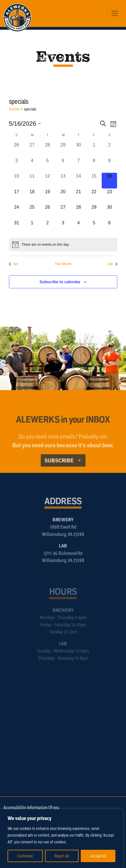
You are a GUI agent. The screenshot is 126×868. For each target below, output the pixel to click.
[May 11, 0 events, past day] (32, 180)
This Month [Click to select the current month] (63, 264)
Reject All (62, 856)
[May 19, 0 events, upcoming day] (47, 196)
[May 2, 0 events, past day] (109, 149)
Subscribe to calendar (60, 282)
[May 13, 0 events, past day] (63, 180)
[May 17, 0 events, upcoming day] (17, 196)
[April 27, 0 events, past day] (32, 149)
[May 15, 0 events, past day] (94, 180)
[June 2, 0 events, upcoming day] (47, 227)
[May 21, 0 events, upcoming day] (78, 196)
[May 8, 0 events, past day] (94, 165)
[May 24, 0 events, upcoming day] (17, 212)
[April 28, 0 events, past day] (47, 149)
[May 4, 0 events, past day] (32, 165)
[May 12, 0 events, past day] (47, 180)
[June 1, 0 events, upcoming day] (32, 227)
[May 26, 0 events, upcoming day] (47, 212)
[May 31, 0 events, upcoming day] (17, 227)
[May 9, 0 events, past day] (109, 165)
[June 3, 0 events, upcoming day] (63, 227)
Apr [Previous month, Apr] (14, 264)
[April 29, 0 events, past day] (63, 149)
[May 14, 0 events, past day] (78, 180)
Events (14, 109)
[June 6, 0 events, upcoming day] (109, 227)
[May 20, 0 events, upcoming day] (63, 196)
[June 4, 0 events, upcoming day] (78, 227)
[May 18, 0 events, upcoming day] (32, 196)
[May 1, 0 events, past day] (94, 149)
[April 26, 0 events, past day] (17, 149)
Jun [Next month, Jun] (112, 264)
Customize (25, 856)
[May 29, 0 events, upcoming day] (94, 212)
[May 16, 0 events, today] (109, 180)
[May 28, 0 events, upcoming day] (78, 212)
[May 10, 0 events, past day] (17, 180)
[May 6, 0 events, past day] (63, 165)
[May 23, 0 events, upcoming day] (109, 196)
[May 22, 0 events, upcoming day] (94, 196)
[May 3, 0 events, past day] (17, 165)
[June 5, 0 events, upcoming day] (94, 227)
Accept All (98, 856)
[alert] (63, 245)
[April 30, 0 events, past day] (78, 149)
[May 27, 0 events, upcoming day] (63, 212)
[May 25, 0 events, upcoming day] (32, 212)
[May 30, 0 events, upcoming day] (109, 212)
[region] (61, 839)
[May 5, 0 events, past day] (47, 165)
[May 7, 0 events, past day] (78, 165)
